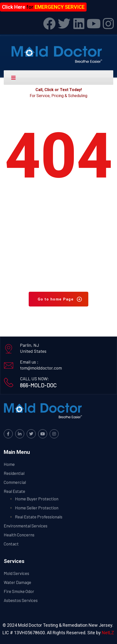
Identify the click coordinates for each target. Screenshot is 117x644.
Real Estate (14, 491)
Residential (14, 473)
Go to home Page (60, 299)
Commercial (15, 482)
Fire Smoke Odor (19, 591)
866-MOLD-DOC (38, 385)
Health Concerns (19, 535)
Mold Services (16, 573)
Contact (11, 544)
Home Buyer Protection (37, 499)
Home (9, 464)
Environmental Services (26, 526)
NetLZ (108, 633)
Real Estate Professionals (39, 517)
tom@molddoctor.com (41, 368)
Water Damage (17, 582)
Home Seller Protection (37, 508)
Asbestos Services (21, 600)
